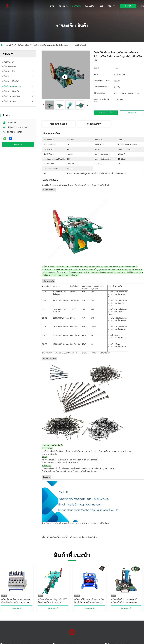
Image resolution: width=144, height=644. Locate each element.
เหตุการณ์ (89, 6)
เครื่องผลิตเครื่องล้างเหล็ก (57, 537)
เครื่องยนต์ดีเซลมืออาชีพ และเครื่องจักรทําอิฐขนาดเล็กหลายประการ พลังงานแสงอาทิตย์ (89, 601)
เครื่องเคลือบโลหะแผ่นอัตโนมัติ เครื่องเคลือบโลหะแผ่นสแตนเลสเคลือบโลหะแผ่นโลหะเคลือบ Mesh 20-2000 (125, 601)
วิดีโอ (101, 6)
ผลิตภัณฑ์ (76, 6)
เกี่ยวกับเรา (63, 6)
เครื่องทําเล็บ (91, 537)
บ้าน (52, 6)
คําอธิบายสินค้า (94, 124)
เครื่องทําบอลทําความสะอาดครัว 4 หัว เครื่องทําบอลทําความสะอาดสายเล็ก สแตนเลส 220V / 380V (16, 601)
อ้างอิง (128, 6)
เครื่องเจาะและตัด (77, 537)
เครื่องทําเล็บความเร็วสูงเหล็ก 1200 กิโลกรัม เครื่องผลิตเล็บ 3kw (52, 601)
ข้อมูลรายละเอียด (59, 124)
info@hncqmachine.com (17, 127)
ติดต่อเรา (112, 6)
